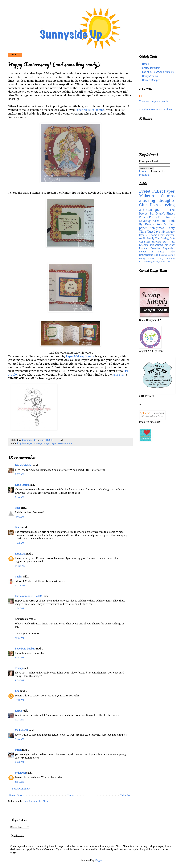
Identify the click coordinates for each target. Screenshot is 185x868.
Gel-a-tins (144, 242)
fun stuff (169, 242)
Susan (18, 750)
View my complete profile (154, 101)
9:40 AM (20, 739)
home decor (158, 235)
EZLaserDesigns (147, 262)
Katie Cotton (22, 485)
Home (71, 795)
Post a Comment (21, 789)
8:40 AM (20, 497)
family (151, 238)
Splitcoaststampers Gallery (157, 110)
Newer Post (16, 795)
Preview (144, 171)
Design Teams (150, 76)
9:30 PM (19, 700)
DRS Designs (160, 255)
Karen (18, 711)
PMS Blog (118, 375)
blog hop (22, 443)
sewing (171, 255)
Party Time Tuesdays (157, 230)
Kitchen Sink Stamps (151, 245)
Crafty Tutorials (151, 68)
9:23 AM (20, 720)
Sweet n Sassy (152, 252)
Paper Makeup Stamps (90, 110)
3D (163, 232)
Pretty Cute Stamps (162, 217)
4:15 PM (19, 638)
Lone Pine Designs (25, 649)
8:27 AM (20, 474)
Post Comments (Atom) (37, 801)
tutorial (156, 242)
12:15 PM (20, 586)
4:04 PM (19, 609)
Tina (17, 508)
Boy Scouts (160, 262)
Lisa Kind (20, 554)
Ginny (18, 527)
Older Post (126, 795)
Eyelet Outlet (151, 191)
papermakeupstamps (61, 443)
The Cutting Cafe (165, 238)
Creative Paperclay (163, 248)
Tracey (19, 668)
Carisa (18, 577)
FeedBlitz (144, 175)
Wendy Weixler (24, 465)
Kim (17, 691)
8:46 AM (20, 517)
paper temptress (152, 228)
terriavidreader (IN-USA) (29, 596)
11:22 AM (20, 566)
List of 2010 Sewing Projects (158, 72)
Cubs (168, 262)
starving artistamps (157, 207)
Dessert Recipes (151, 80)
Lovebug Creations (153, 221)
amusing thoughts (157, 200)
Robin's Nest (166, 224)
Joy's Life (144, 235)
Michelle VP (22, 730)
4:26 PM (19, 762)
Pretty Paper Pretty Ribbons (157, 258)
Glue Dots (148, 205)
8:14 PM (19, 658)
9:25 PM (19, 681)
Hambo (170, 232)
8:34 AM (20, 782)
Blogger (99, 861)
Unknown (20, 773)
